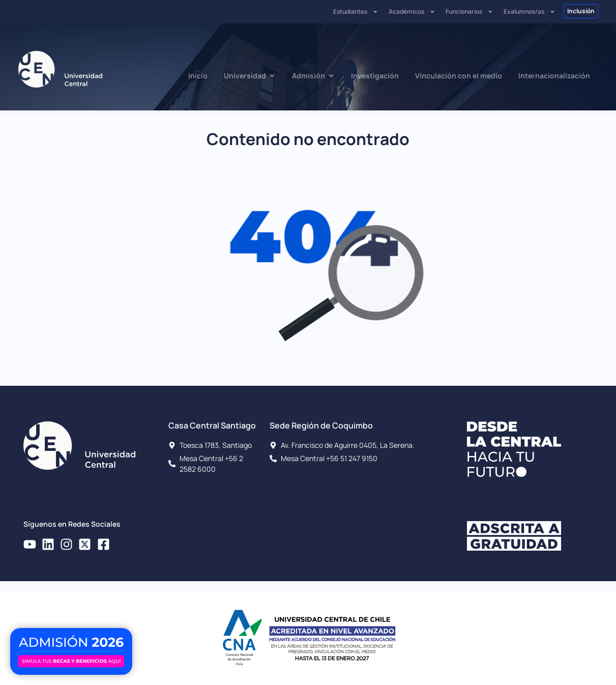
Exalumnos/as (530, 12)
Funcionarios (470, 12)
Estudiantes (356, 12)
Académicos (412, 12)
